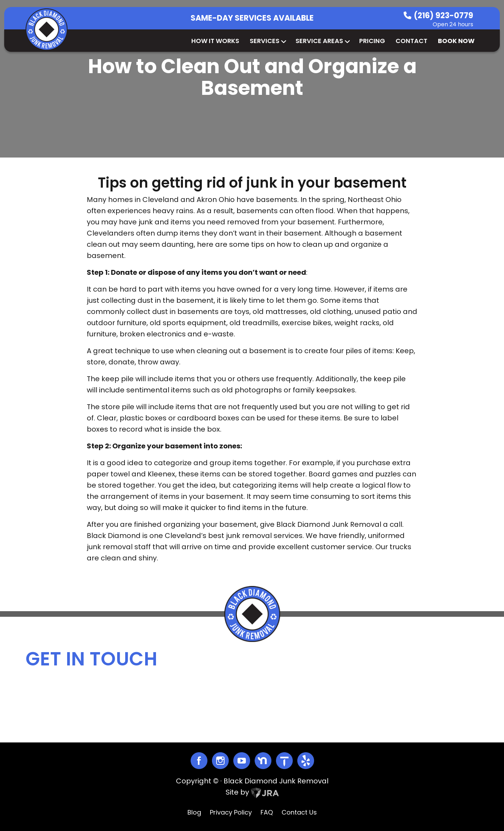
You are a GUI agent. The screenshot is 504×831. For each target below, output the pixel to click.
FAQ (267, 812)
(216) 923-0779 (443, 16)
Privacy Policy (231, 812)
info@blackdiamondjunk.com (305, 697)
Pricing (372, 41)
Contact (411, 41)
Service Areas (322, 41)
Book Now (456, 41)
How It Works (215, 41)
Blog (194, 812)
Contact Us (299, 812)
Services (267, 41)
